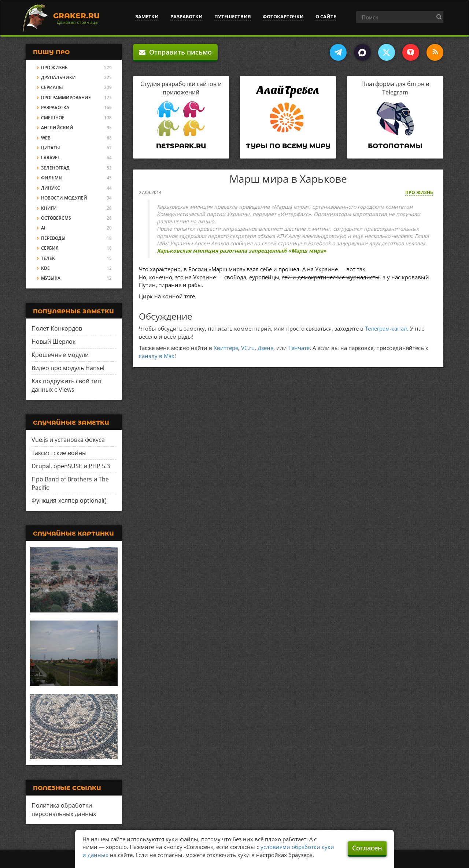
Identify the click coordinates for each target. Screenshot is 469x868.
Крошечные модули (60, 355)
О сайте (326, 16)
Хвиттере (226, 348)
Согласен (367, 848)
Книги (49, 208)
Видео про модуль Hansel (68, 368)
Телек (48, 258)
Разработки (187, 16)
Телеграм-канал (386, 328)
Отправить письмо (175, 52)
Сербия (50, 248)
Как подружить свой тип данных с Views (66, 385)
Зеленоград (55, 168)
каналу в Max (157, 356)
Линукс (51, 188)
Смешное (53, 118)
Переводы (53, 238)
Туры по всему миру (288, 146)
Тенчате (299, 348)
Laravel (51, 158)
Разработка (55, 107)
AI (43, 228)
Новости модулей (64, 198)
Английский (57, 128)
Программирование (66, 98)
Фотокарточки (283, 16)
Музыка (51, 278)
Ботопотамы (395, 146)
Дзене (265, 348)
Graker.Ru (76, 16)
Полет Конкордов (57, 328)
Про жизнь (419, 192)
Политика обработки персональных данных (64, 810)
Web (46, 138)
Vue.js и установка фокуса (68, 440)
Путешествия (233, 16)
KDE (45, 268)
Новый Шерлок (53, 342)
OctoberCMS (56, 218)
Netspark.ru (181, 146)
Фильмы (52, 178)
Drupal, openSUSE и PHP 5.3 (71, 466)
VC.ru (248, 348)
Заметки (147, 16)
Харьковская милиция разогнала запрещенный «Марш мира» (242, 251)
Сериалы (52, 87)
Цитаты (51, 148)
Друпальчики (58, 77)
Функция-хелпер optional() (69, 500)
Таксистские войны (59, 453)
